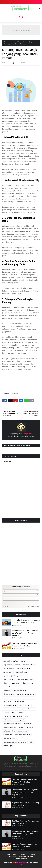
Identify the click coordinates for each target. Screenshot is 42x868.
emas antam (7, 702)
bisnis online (7, 691)
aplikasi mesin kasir (21, 672)
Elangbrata (8, 63)
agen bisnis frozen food (11, 661)
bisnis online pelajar (21, 691)
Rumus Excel (30, 727)
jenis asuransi (16, 709)
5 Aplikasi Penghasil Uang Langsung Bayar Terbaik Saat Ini (26, 804)
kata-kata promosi (9, 713)
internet (28, 705)
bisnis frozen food (28, 683)
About (15, 854)
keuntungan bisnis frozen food (13, 716)
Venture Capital (8, 746)
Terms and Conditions (26, 857)
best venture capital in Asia (26, 680)
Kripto (27, 716)
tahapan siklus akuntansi (23, 735)
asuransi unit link (9, 680)
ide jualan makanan (10, 705)
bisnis (5, 683)
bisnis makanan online (23, 687)
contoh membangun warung (26, 694)
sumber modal (23, 731)
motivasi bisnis (8, 720)
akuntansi (24, 661)
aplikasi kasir (8, 672)
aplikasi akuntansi (29, 665)
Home (8, 854)
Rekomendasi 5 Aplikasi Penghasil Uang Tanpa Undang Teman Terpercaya (25, 633)
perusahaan (27, 724)
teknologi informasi (9, 738)
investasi (13, 42)
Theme (21, 864)
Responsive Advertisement (21, 30)
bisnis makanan (8, 687)
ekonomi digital (23, 698)
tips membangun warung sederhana (15, 742)
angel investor (8, 665)
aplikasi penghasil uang (11, 676)
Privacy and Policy (21, 859)
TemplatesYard (22, 863)
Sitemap (33, 854)
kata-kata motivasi (29, 709)
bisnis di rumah (15, 683)
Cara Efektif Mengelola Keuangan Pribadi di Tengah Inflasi (24, 645)
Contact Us (24, 854)
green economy (19, 702)
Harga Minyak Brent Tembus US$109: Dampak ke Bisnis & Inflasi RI (26, 621)
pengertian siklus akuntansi (12, 724)
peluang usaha (20, 720)
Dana (5, 698)
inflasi (21, 705)
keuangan (15, 393)
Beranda (7, 42)
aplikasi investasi (9, 669)
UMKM (31, 742)
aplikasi (18, 665)
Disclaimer (13, 857)
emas (32, 698)
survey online (8, 735)
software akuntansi (9, 731)
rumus (21, 727)
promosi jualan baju (10, 727)
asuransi (24, 676)
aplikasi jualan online (24, 669)
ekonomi (12, 698)
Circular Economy (9, 694)
